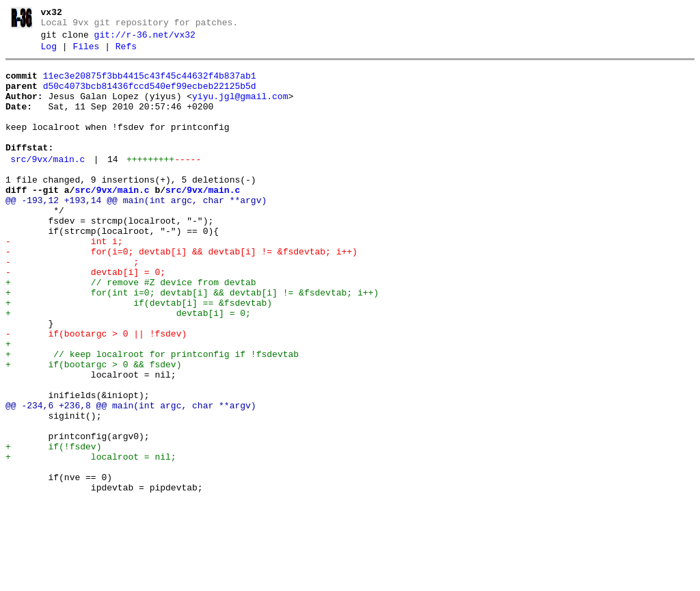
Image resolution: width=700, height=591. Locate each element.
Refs (126, 53)
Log (49, 53)
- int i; (64, 280)
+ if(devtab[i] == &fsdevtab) (139, 354)
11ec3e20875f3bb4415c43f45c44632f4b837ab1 (150, 84)
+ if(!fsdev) (53, 527)
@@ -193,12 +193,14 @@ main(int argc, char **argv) (136, 231)
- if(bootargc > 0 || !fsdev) (96, 391)
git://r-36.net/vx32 (145, 39)
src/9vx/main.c (48, 184)
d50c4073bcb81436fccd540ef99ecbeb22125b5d (150, 96)
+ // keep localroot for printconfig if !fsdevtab (152, 416)
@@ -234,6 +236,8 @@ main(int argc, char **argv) (131, 477)
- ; (72, 305)
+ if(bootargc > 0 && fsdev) (93, 428)
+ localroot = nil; (91, 539)
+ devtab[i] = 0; (128, 367)
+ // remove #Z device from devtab (131, 330)
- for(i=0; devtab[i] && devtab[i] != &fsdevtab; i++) (181, 293)
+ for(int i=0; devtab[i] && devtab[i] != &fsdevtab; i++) (192, 342)
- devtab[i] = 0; (85, 317)
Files (86, 53)
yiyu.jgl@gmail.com (240, 109)
